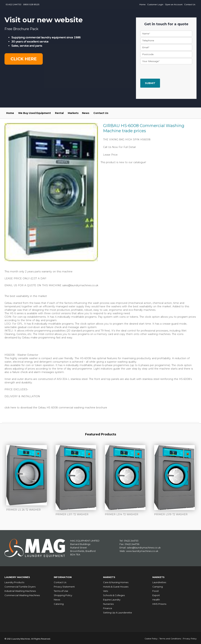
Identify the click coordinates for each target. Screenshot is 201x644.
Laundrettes (159, 581)
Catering (59, 602)
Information (64, 576)
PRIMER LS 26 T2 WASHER (23, 509)
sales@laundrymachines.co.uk (80, 285)
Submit (150, 83)
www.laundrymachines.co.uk (142, 550)
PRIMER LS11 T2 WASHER (72, 514)
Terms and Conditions (169, 637)
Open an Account (174, 4)
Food (155, 589)
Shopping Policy (63, 594)
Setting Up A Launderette (118, 611)
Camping (158, 585)
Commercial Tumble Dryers (20, 585)
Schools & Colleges (114, 594)
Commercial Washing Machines (22, 594)
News (86, 113)
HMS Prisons (159, 602)
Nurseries (108, 602)
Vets (106, 589)
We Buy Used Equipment (35, 113)
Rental (59, 113)
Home (142, 4)
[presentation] (167, 72)
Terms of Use (61, 589)
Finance (108, 606)
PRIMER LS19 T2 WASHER (171, 514)
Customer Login (155, 4)
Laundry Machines (19, 576)
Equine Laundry (112, 598)
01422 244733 (14, 4)
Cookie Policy (150, 637)
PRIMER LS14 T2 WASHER (122, 514)
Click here (24, 59)
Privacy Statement (64, 585)
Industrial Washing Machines (20, 589)
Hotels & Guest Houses (116, 585)
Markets (73, 113)
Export (156, 594)
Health (156, 598)
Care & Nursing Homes (116, 581)
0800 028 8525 (31, 4)
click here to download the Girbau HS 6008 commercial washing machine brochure (56, 407)
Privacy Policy (189, 637)
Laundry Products (14, 581)
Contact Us (190, 4)
